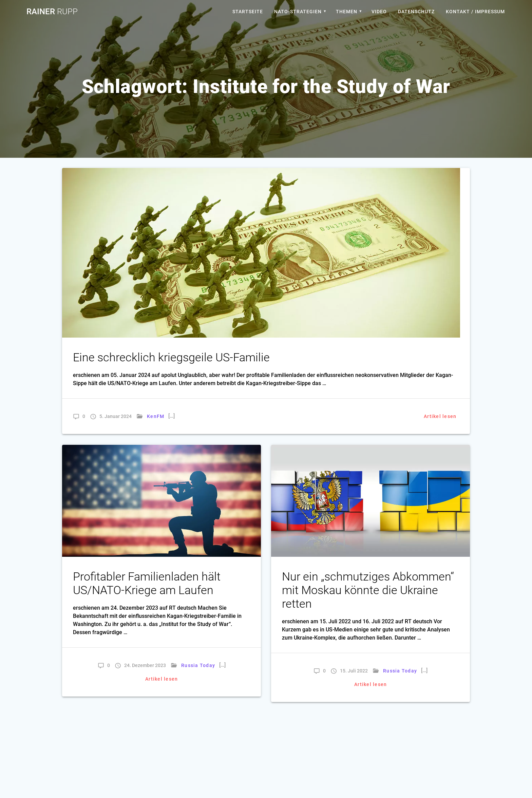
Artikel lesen (440, 416)
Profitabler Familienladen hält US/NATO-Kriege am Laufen (147, 583)
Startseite (248, 12)
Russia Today (198, 665)
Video (379, 12)
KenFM (156, 416)
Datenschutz (416, 12)
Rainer (52, 12)
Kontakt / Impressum (475, 12)
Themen (347, 12)
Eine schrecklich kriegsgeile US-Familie (171, 357)
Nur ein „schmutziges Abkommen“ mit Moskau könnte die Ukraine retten (368, 590)
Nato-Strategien (298, 12)
